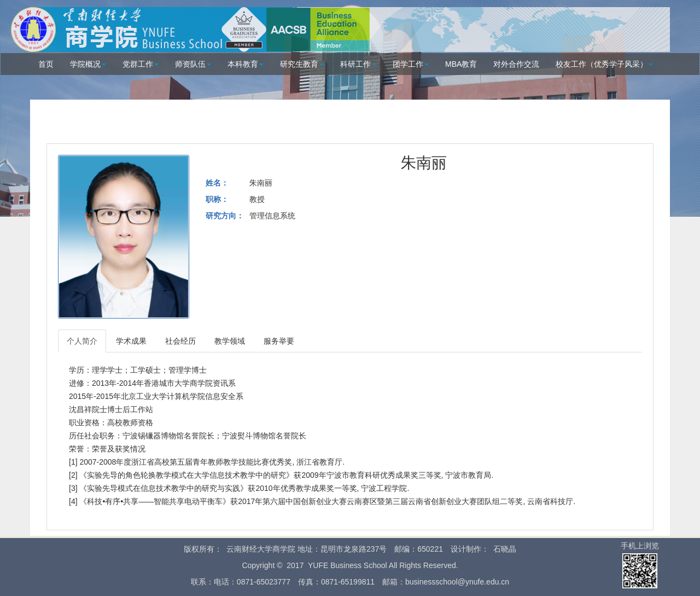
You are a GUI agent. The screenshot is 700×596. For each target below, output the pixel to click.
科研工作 (358, 64)
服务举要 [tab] (279, 341)
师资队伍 (193, 64)
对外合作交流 (516, 64)
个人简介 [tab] (82, 341)
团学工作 (411, 64)
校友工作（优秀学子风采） (604, 64)
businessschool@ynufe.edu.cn (457, 582)
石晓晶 (505, 549)
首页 (46, 64)
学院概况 (88, 64)
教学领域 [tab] (230, 341)
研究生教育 (302, 64)
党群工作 (141, 64)
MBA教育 (461, 64)
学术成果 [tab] (131, 341)
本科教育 (246, 64)
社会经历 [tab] (180, 341)
